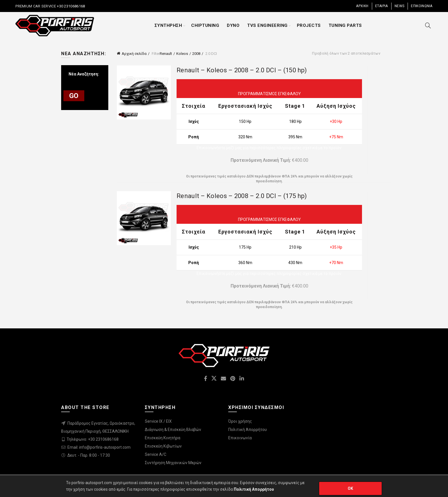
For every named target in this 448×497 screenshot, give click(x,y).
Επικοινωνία (240, 438)
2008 (196, 54)
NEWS (399, 6)
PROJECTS (309, 25)
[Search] (428, 25)
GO (74, 96)
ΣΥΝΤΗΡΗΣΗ (168, 25)
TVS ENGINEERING (267, 25)
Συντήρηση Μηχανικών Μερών (173, 463)
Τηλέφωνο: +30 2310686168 (93, 439)
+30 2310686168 (71, 6)
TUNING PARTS (345, 25)
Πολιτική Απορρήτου (248, 430)
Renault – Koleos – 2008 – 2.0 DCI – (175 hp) (242, 196)
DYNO (233, 25)
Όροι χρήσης (240, 421)
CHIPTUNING (205, 25)
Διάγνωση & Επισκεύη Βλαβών (173, 430)
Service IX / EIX (158, 421)
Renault (166, 54)
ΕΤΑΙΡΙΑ (382, 6)
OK (351, 488)
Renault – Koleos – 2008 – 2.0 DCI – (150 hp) (242, 70)
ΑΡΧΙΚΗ (362, 6)
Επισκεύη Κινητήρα (163, 438)
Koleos (182, 54)
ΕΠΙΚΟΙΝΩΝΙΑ (422, 6)
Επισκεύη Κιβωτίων (163, 446)
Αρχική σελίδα (134, 54)
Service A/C (156, 454)
